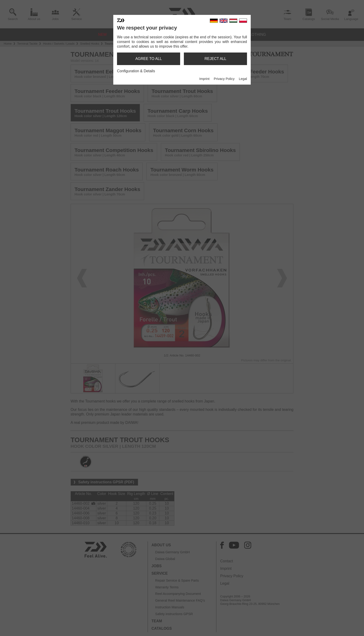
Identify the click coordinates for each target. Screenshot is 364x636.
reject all (215, 59)
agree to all (149, 59)
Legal (243, 79)
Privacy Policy (224, 79)
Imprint (204, 79)
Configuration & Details (136, 71)
